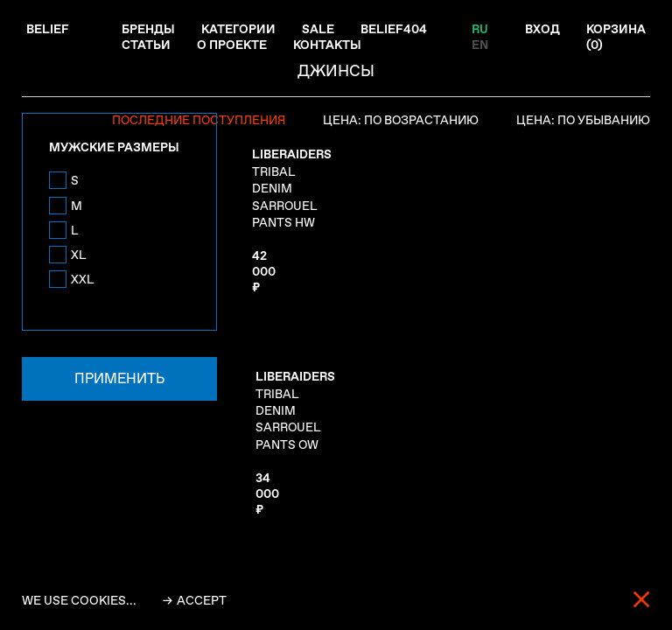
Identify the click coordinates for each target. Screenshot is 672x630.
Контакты (329, 45)
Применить (119, 379)
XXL (83, 280)
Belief (48, 30)
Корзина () (616, 38)
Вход (542, 30)
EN (478, 45)
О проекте (232, 45)
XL (79, 255)
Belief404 (395, 30)
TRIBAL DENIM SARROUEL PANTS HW (293, 189)
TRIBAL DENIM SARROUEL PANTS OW (296, 412)
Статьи (146, 45)
